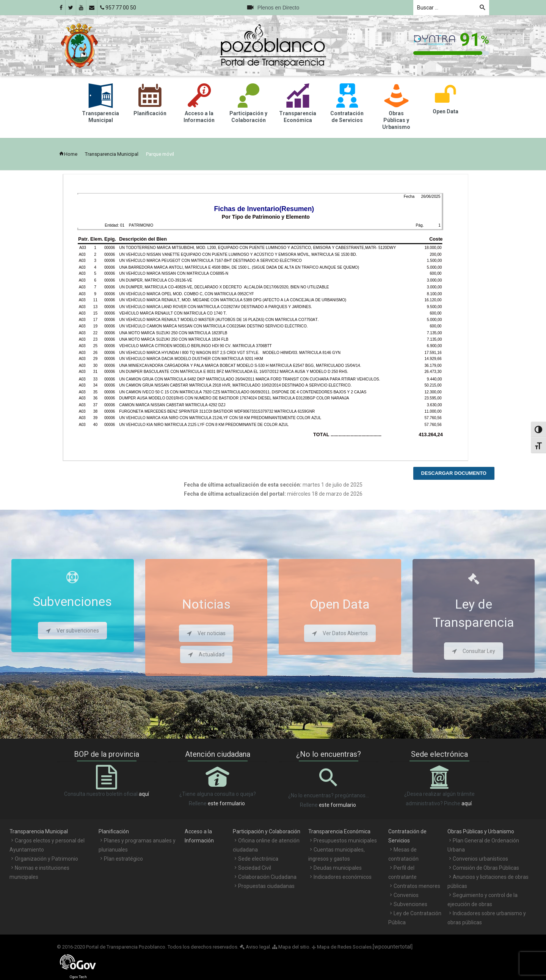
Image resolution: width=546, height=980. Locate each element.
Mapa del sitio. (291, 947)
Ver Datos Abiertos (340, 633)
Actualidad (206, 654)
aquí (144, 794)
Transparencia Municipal (112, 154)
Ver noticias (206, 633)
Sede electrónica (258, 859)
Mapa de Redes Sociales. (342, 947)
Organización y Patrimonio (46, 859)
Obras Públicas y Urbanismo (481, 831)
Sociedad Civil (255, 868)
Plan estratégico (123, 859)
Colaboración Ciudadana (267, 877)
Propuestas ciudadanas (266, 886)
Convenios (406, 895)
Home (68, 154)
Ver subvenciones (72, 631)
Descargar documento (454, 473)
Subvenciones (410, 904)
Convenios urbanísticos (480, 859)
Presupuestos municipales (345, 841)
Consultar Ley (474, 651)
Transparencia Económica (339, 831)
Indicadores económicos (343, 877)
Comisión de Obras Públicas (486, 868)
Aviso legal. (255, 947)
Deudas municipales (338, 868)
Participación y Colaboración (267, 831)
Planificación (114, 831)
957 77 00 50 (118, 8)
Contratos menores (417, 886)
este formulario (226, 803)
